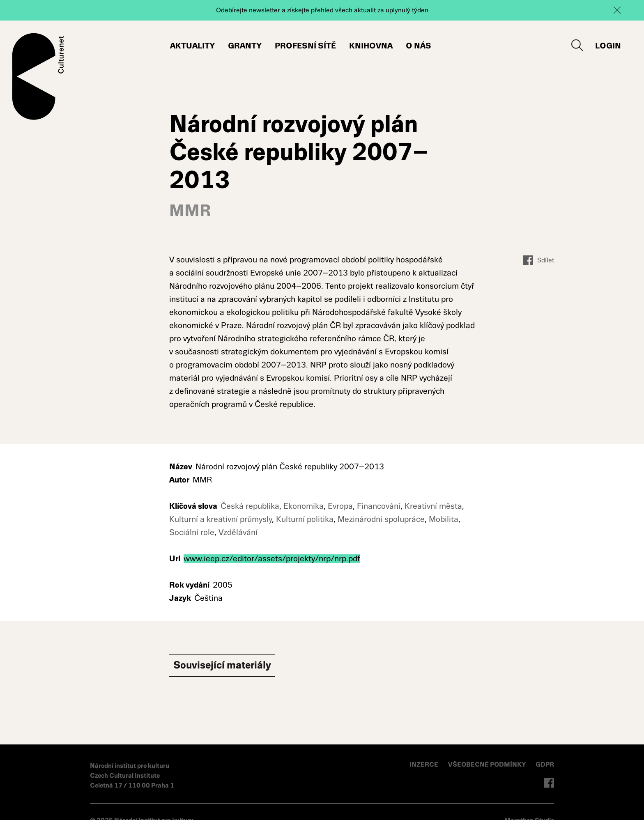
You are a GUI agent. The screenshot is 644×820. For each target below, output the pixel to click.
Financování (379, 506)
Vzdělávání (238, 532)
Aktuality (192, 46)
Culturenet (38, 76)
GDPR (545, 764)
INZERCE (424, 764)
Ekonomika (304, 506)
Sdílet (539, 260)
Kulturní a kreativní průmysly (221, 519)
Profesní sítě (305, 46)
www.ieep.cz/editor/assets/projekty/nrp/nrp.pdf (272, 559)
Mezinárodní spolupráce (381, 519)
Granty (245, 46)
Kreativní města (433, 506)
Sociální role (192, 532)
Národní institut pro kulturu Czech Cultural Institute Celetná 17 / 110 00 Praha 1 (132, 775)
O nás (419, 46)
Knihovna (371, 46)
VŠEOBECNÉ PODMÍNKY (488, 764)
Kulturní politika (305, 519)
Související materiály (231, 666)
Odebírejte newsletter (248, 10)
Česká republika (250, 506)
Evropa (340, 506)
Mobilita (444, 519)
